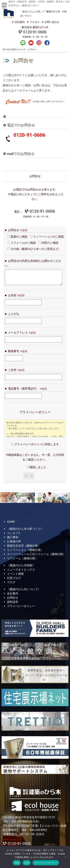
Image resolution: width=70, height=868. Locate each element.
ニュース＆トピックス (21, 570)
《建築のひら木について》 (24, 589)
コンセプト (14, 533)
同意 (17, 863)
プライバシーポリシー (21, 606)
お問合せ (13, 598)
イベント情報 (15, 574)
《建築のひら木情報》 (21, 565)
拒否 (27, 863)
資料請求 (13, 602)
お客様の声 (14, 541)
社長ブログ (14, 578)
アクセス (35, 22)
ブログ (11, 582)
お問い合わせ (52, 22)
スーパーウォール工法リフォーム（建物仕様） (36, 554)
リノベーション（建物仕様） (25, 550)
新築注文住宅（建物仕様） (24, 546)
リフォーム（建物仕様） (22, 558)
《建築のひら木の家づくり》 (25, 529)
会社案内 (20, 22)
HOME (11, 522)
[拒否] (66, 857)
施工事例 (13, 537)
